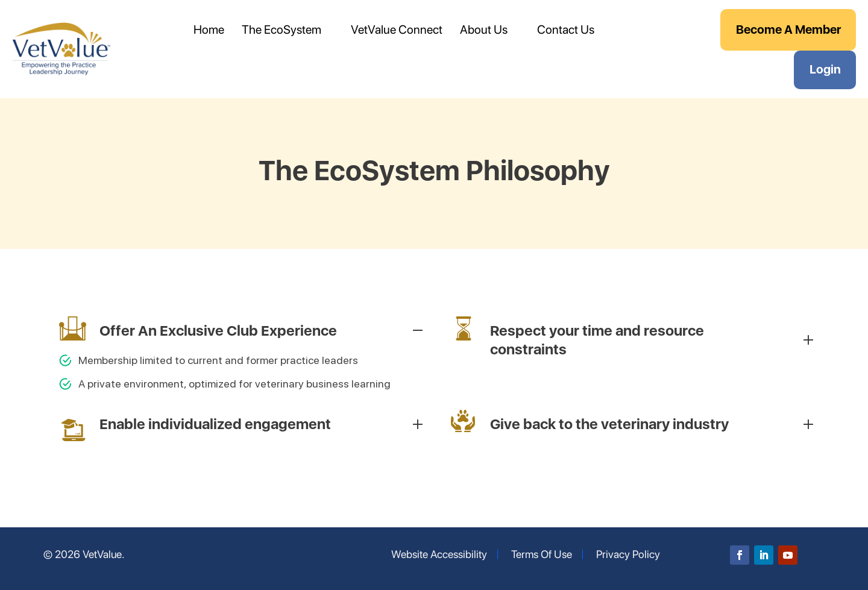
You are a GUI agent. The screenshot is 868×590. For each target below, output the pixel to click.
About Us (484, 30)
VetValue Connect (397, 30)
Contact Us (566, 30)
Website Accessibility (439, 554)
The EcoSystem (281, 30)
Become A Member (788, 30)
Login (825, 69)
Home (209, 30)
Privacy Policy (628, 554)
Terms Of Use (542, 554)
